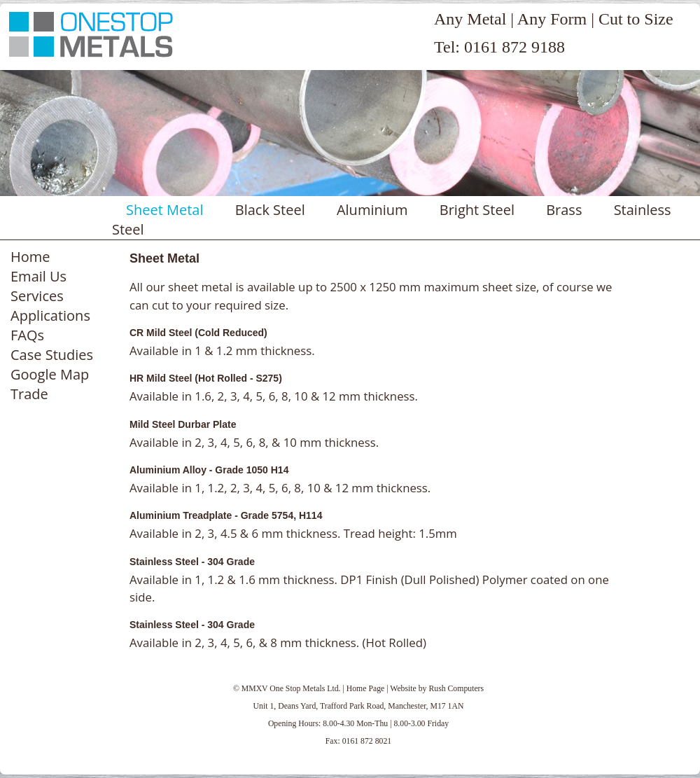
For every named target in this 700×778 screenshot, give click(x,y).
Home (30, 257)
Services (37, 296)
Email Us (38, 276)
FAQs (27, 335)
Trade (29, 394)
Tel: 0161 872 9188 (499, 47)
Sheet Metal (165, 210)
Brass (564, 210)
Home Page (366, 689)
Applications (50, 315)
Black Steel (270, 210)
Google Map (50, 374)
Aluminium (372, 210)
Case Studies (52, 355)
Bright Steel (477, 210)
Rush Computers (456, 689)
